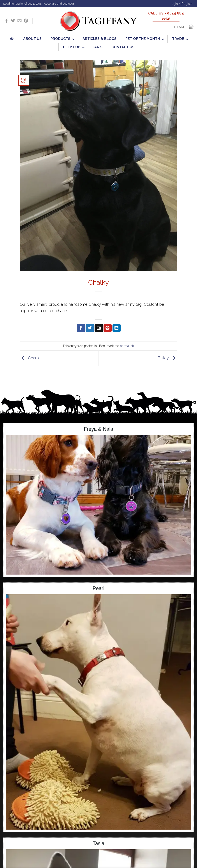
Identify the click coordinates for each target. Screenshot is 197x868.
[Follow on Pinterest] (26, 21)
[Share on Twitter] (90, 328)
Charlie (30, 358)
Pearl (98, 588)
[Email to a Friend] (99, 328)
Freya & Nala (98, 429)
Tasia (98, 843)
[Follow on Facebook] (7, 21)
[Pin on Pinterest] (108, 328)
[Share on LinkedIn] (117, 328)
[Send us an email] (19, 21)
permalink (127, 346)
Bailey (167, 358)
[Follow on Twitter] (13, 21)
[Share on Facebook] (81, 328)
